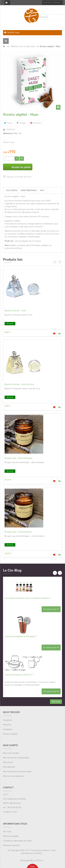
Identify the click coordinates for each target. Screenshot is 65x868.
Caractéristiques (28, 190)
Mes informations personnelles (17, 771)
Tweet (8, 123)
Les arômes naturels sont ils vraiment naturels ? (28, 598)
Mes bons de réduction (14, 776)
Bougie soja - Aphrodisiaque (18, 458)
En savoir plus (51, 609)
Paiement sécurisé (11, 845)
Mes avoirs (8, 762)
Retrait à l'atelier (10, 734)
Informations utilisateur (52, 3)
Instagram (8, 729)
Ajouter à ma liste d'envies (19, 177)
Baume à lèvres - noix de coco (19, 384)
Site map (7, 832)
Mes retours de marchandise (16, 758)
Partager (21, 123)
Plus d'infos (12, 190)
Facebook (7, 720)
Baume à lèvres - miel (15, 311)
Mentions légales (11, 836)
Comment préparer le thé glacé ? (20, 636)
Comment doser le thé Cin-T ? (19, 675)
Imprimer (11, 129)
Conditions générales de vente (17, 841)
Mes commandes (11, 753)
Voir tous (56, 702)
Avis (42, 190)
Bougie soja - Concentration (18, 532)
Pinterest (36, 123)
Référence (8, 133)
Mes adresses (9, 767)
